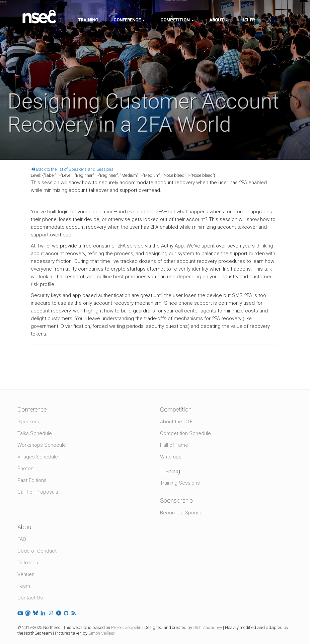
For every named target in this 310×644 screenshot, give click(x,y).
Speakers (28, 422)
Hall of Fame (174, 445)
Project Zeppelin (126, 627)
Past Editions (32, 480)
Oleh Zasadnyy (208, 627)
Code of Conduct (37, 551)
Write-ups (171, 457)
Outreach (28, 563)
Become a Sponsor (182, 513)
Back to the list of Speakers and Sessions (72, 169)
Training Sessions (180, 483)
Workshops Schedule (42, 445)
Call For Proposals (38, 492)
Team (24, 586)
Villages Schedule (38, 457)
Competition (177, 20)
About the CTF (176, 422)
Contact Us (30, 598)
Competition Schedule (185, 433)
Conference (129, 20)
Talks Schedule (35, 433)
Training (88, 20)
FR (249, 20)
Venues (26, 574)
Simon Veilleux (102, 633)
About (219, 20)
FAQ (22, 539)
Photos (25, 469)
